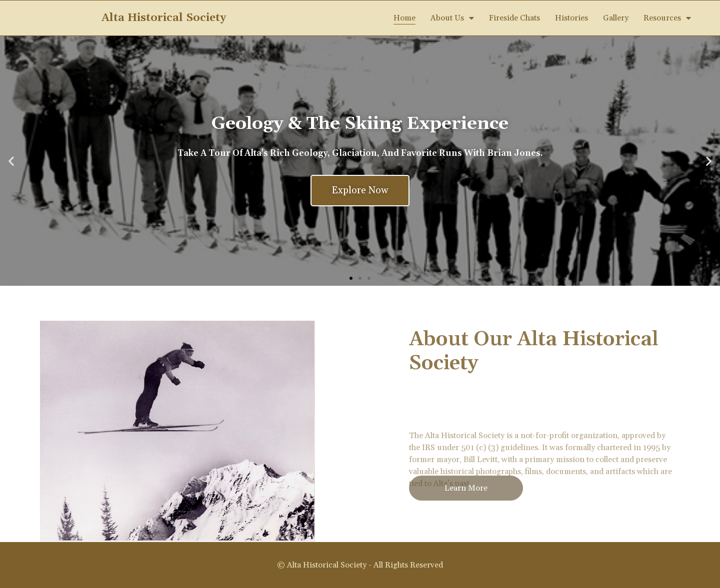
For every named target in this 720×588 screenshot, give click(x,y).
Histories (571, 18)
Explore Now (360, 190)
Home (404, 18)
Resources (667, 18)
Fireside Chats (514, 18)
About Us (452, 18)
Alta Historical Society (164, 18)
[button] (351, 278)
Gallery (616, 18)
